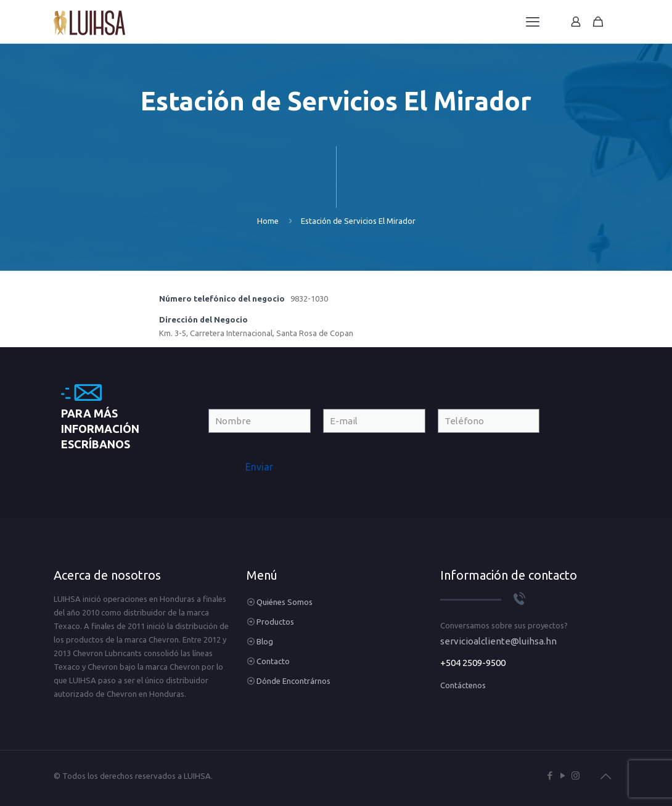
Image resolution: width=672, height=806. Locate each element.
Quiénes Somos (285, 602)
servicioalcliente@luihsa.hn (498, 641)
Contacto (273, 661)
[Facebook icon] (550, 775)
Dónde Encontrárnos (293, 681)
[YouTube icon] (563, 775)
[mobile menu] (533, 22)
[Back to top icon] (605, 776)
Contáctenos (463, 685)
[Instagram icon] (576, 775)
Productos (275, 622)
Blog (265, 641)
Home (268, 221)
